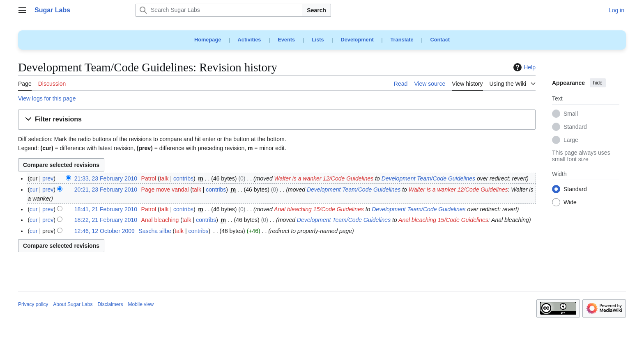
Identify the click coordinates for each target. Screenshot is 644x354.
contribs (183, 178)
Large (571, 140)
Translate (402, 40)
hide (598, 83)
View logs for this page (47, 98)
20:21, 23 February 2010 (106, 190)
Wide (570, 203)
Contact (440, 40)
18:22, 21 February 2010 (106, 220)
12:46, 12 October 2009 (105, 231)
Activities (250, 40)
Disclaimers (110, 304)
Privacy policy (33, 304)
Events (286, 40)
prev (48, 178)
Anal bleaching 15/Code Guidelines (319, 209)
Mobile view (141, 304)
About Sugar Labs (73, 304)
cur (33, 190)
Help (523, 67)
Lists (318, 40)
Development (357, 40)
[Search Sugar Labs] (219, 10)
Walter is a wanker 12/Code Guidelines (324, 178)
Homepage (208, 40)
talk (164, 178)
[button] (277, 120)
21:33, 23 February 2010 (106, 178)
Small (571, 114)
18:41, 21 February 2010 (106, 209)
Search (316, 10)
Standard (575, 127)
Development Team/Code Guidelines (428, 178)
